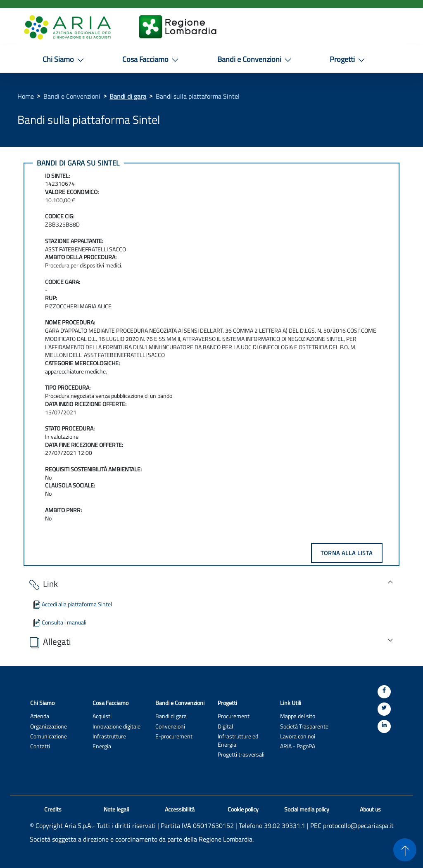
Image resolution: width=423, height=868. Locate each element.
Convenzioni (170, 726)
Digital (225, 726)
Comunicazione (49, 736)
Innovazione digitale (116, 726)
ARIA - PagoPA (298, 746)
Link (43, 585)
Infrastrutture (109, 736)
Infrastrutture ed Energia (238, 740)
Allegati (49, 642)
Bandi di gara (128, 96)
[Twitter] (384, 709)
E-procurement (174, 736)
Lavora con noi (298, 736)
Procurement (234, 716)
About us (370, 809)
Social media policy (307, 809)
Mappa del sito (298, 716)
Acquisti (102, 716)
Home (26, 96)
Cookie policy (243, 809)
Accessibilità (180, 809)
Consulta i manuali (59, 622)
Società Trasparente (304, 726)
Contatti (40, 746)
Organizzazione (49, 726)
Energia (102, 746)
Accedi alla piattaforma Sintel (72, 604)
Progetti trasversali (241, 754)
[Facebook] (384, 692)
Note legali (116, 809)
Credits (53, 809)
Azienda (40, 716)
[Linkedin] (384, 726)
